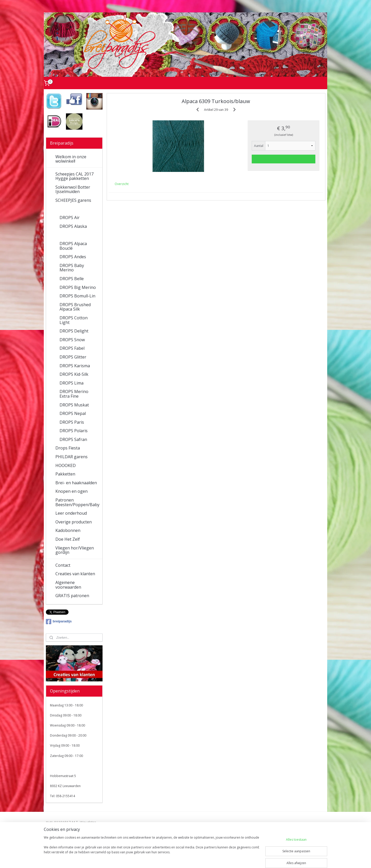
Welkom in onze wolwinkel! (71, 159)
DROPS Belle (72, 279)
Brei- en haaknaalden (76, 483)
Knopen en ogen (71, 491)
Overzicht (122, 184)
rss (176, 859)
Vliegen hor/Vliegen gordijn (75, 550)
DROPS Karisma (75, 366)
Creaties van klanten (75, 574)
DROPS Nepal (73, 413)
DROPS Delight (74, 331)
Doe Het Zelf (68, 539)
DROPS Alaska (73, 226)
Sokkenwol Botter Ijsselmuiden (73, 189)
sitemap (165, 859)
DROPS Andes (73, 257)
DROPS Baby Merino (72, 268)
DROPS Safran (73, 439)
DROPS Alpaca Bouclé (73, 246)
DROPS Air (70, 218)
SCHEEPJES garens (73, 200)
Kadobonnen (68, 530)
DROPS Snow (72, 340)
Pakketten (65, 474)
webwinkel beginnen (195, 859)
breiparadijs (59, 622)
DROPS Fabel (72, 348)
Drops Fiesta (68, 448)
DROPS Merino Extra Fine (74, 394)
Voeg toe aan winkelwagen (284, 159)
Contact (63, 565)
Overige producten (74, 522)
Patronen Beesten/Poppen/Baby (77, 502)
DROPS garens (70, 209)
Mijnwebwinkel (240, 859)
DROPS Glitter (73, 357)
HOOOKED (66, 465)
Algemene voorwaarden (68, 585)
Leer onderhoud (71, 513)
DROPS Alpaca (73, 235)
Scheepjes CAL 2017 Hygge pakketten (74, 176)
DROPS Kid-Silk (74, 374)
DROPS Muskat (74, 405)
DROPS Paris (72, 422)
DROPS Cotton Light (74, 320)
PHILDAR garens (71, 457)
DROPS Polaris (74, 431)
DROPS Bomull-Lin (77, 296)
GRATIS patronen (72, 596)
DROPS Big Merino (78, 287)
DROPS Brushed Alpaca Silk (75, 307)
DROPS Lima (71, 383)
